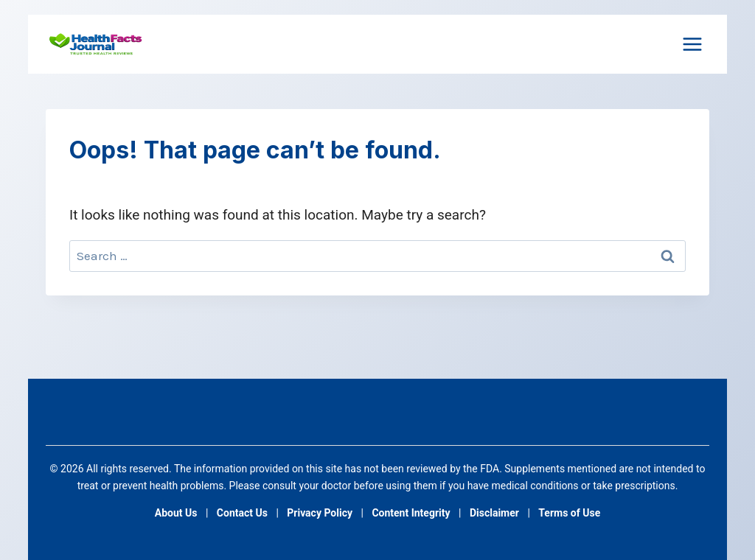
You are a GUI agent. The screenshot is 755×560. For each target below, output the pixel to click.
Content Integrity (411, 513)
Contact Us (242, 513)
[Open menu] (692, 44)
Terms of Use (569, 513)
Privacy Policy (320, 513)
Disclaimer (494, 513)
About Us (176, 513)
